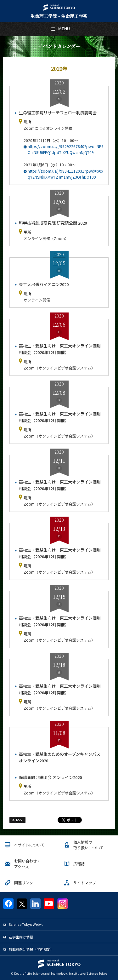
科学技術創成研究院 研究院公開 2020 (53, 223)
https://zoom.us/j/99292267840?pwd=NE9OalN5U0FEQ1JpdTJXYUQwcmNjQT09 (66, 149)
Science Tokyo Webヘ (26, 924)
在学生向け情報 (21, 937)
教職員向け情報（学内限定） (31, 949)
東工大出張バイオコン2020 (44, 284)
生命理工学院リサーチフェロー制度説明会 (58, 113)
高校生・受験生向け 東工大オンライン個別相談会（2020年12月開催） (60, 349)
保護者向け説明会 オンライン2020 (50, 777)
